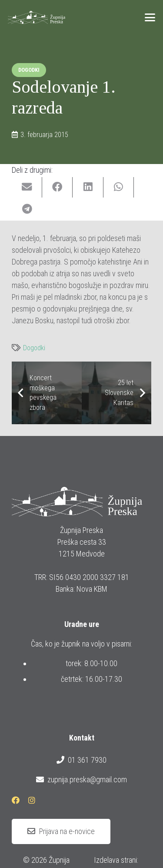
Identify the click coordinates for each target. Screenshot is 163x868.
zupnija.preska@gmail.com (81, 780)
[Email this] (27, 187)
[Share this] (57, 187)
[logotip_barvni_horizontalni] (37, 17)
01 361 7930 (81, 760)
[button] (150, 17)
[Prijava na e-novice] (61, 831)
